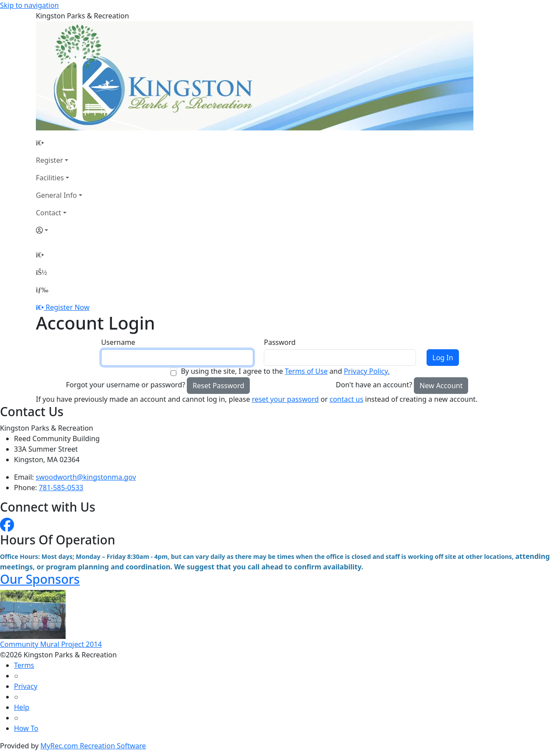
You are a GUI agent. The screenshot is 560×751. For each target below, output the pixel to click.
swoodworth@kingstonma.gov (86, 477)
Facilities (50, 178)
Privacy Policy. (367, 371)
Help (22, 707)
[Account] (59, 230)
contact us (346, 399)
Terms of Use (306, 371)
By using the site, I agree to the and (285, 371)
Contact (49, 213)
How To (26, 728)
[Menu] (42, 290)
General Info (56, 195)
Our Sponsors (40, 579)
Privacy (26, 686)
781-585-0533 (61, 488)
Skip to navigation (29, 5)
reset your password (285, 399)
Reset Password (218, 386)
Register (49, 160)
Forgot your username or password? (126, 385)
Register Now (67, 307)
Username (118, 342)
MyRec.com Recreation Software (93, 746)
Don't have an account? (374, 385)
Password (280, 342)
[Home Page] (59, 143)
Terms (24, 665)
